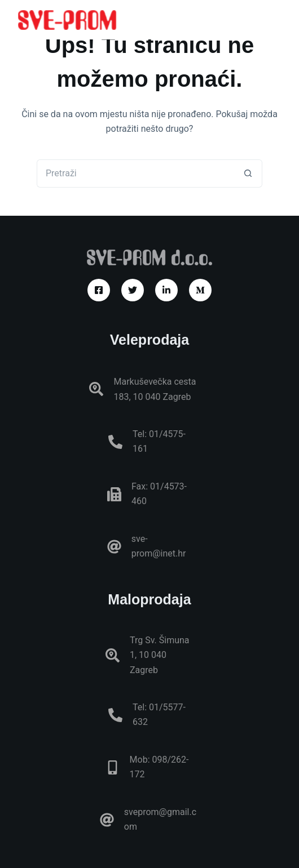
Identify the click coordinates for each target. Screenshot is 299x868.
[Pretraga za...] (135, 173)
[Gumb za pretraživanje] (248, 173)
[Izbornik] (276, 20)
